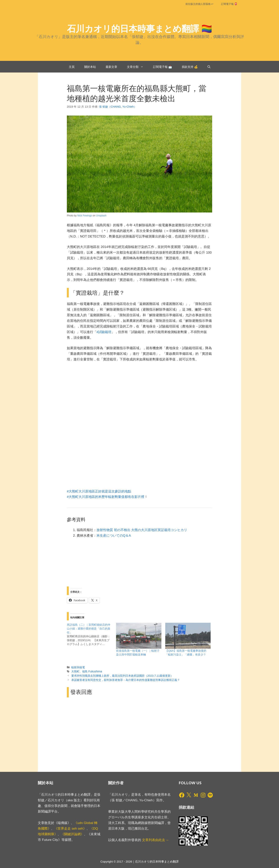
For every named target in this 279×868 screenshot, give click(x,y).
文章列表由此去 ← (156, 840)
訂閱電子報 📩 (163, 67)
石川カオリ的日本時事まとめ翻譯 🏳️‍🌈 (140, 28)
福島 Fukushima (92, 671)
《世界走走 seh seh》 (70, 829)
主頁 (72, 67)
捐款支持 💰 (190, 67)
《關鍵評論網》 (72, 834)
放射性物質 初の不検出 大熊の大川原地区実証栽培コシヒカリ (142, 530)
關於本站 (90, 67)
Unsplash (101, 215)
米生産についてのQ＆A (114, 536)
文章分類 (138, 67)
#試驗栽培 (104, 332)
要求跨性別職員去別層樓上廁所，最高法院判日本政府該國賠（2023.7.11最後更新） (122, 676)
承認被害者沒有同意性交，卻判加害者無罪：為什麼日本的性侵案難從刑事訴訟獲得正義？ (126, 680)
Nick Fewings (85, 215)
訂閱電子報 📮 (229, 4)
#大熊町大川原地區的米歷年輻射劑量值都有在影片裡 (106, 497)
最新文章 (111, 67)
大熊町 (75, 671)
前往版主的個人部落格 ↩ (199, 4)
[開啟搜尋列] (209, 67)
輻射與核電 (78, 667)
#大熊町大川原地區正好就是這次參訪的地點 (99, 491)
